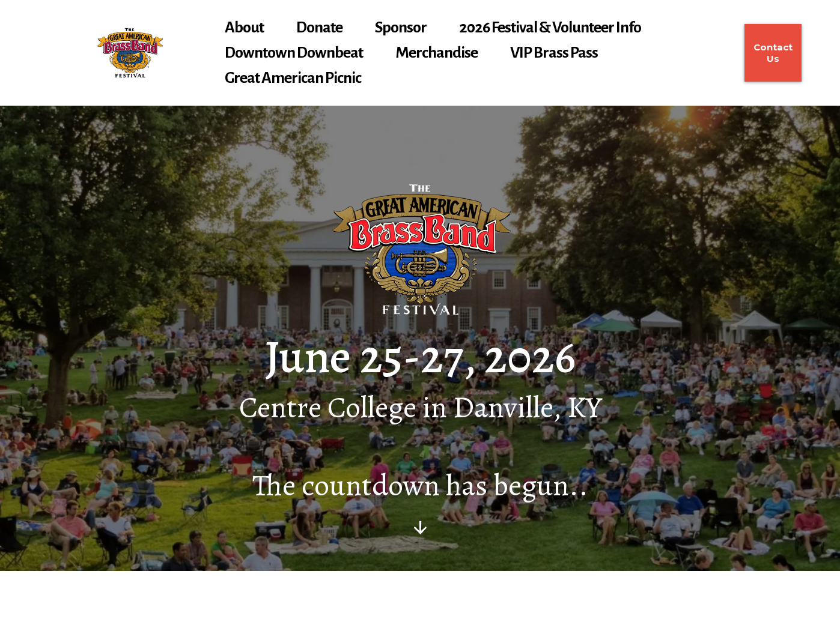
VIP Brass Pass (554, 53)
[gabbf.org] (130, 53)
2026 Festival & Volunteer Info (550, 28)
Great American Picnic (293, 78)
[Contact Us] (773, 53)
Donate (319, 28)
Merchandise (437, 53)
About (244, 28)
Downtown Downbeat (294, 53)
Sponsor (401, 28)
